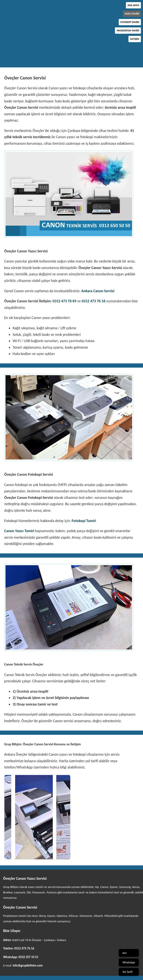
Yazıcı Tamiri (132, 14)
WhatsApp (129, 962)
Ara (125, 953)
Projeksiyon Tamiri (128, 31)
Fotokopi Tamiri (130, 22)
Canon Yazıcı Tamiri (19, 531)
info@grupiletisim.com (28, 965)
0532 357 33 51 (28, 957)
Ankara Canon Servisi (98, 291)
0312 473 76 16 (94, 301)
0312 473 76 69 (64, 301)
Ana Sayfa (133, 5)
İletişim (135, 39)
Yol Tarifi (127, 972)
